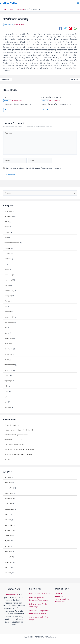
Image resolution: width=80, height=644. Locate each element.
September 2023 (9, 508)
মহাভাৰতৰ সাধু (9, 369)
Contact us (59, 595)
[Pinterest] (70, 28)
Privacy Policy (60, 601)
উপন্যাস (7, 237)
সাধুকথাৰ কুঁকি (8, 380)
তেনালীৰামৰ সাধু (9, 290)
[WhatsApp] (75, 28)
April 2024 (8, 476)
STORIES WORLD (8, 3)
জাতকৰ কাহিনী (9, 279)
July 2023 (7, 514)
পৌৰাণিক (7, 300)
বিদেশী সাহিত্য (8, 343)
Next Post (75, 79)
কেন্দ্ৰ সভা (7, 253)
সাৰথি (6, 390)
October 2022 (9, 535)
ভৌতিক (7, 359)
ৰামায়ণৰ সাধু (8, 406)
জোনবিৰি (7, 284)
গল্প (6, 263)
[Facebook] (60, 28)
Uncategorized (9, 215)
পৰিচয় (6, 97)
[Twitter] (65, 28)
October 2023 (9, 503)
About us (59, 593)
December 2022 (9, 529)
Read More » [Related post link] (9, 110)
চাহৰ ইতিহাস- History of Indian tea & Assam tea (18, 454)
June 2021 (8, 572)
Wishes (7, 221)
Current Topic (9, 210)
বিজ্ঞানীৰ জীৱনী (9, 337)
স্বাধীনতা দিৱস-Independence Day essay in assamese (20, 439)
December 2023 (9, 498)
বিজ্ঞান (6, 332)
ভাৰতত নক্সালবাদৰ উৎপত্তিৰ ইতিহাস (14, 444)
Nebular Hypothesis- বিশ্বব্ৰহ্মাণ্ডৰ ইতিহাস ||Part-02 (19, 429)
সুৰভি (6, 396)
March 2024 (8, 482)
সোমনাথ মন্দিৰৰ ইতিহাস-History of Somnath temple (19, 449)
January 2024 (9, 492)
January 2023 (9, 524)
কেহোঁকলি (7, 258)
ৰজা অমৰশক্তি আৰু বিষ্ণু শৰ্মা (51, 97)
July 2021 (7, 567)
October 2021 (9, 561)
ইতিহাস (7, 226)
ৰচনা (6, 401)
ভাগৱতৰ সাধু (8, 353)
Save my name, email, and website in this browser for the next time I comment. (33, 167)
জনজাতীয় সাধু (9, 274)
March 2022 (8, 551)
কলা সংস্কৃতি (8, 247)
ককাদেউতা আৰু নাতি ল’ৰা (12, 242)
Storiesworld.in (12, 594)
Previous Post (6, 79)
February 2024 (9, 487)
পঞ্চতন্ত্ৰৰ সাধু (8, 24)
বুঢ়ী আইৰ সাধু (8, 348)
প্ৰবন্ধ (6, 306)
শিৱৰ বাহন (7, 459)
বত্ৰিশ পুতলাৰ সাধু (9, 321)
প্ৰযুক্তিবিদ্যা (8, 311)
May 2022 (7, 540)
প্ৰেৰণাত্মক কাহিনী (9, 316)
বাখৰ (6, 327)
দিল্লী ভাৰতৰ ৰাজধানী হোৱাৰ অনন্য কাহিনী (16, 434)
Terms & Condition (62, 598)
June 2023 (8, 519)
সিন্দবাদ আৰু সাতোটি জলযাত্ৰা (13, 424)
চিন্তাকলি (7, 268)
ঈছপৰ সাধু (7, 231)
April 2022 (8, 545)
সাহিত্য (6, 385)
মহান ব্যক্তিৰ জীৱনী (10, 364)
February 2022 (9, 556)
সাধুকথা (7, 375)
